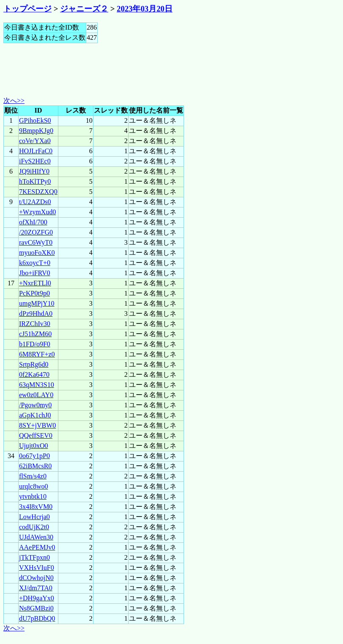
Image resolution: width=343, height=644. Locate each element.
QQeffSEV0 (36, 435)
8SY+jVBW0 (37, 425)
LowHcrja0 (34, 517)
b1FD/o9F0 (35, 344)
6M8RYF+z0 (37, 354)
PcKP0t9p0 (34, 293)
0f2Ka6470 (34, 375)
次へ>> (14, 101)
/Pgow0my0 (35, 405)
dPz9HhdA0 (36, 314)
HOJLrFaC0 (36, 151)
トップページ (27, 9)
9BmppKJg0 (36, 131)
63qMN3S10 (37, 385)
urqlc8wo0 (33, 486)
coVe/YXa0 (35, 141)
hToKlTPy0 (35, 181)
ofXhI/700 (33, 222)
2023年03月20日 (145, 9)
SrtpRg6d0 (34, 364)
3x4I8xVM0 (36, 507)
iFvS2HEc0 (35, 161)
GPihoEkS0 (35, 120)
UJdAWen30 (36, 537)
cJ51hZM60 (35, 334)
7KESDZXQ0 (38, 192)
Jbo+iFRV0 (35, 273)
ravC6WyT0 (36, 242)
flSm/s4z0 (33, 476)
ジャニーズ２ (84, 9)
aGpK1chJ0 (35, 415)
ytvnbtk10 (33, 496)
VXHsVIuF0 (37, 568)
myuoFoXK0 (37, 253)
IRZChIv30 (35, 324)
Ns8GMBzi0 (36, 608)
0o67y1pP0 (34, 456)
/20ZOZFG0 (36, 232)
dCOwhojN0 (36, 578)
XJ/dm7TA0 (36, 588)
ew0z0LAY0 (36, 395)
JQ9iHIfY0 (34, 171)
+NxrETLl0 (35, 283)
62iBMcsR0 (35, 466)
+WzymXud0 (37, 212)
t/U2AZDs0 (35, 202)
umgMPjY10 (37, 303)
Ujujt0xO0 (33, 446)
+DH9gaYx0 (37, 598)
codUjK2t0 (34, 527)
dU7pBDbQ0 (37, 618)
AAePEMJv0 (37, 547)
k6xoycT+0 (35, 263)
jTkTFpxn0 (34, 557)
